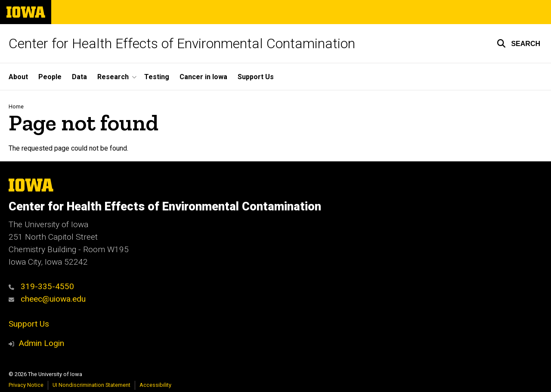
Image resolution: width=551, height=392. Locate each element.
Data (79, 77)
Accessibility (155, 385)
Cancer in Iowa (203, 77)
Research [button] (113, 77)
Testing (157, 77)
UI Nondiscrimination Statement (91, 385)
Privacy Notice (26, 385)
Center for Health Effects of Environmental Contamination (182, 43)
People (50, 77)
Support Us (256, 77)
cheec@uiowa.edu (47, 299)
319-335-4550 (41, 286)
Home (16, 106)
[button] (518, 43)
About (18, 77)
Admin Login (41, 343)
